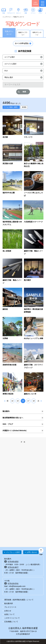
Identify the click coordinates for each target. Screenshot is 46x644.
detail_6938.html (34, 356)
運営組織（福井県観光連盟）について (19, 600)
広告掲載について (11, 622)
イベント (33, 13)
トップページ (7, 17)
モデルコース (11, 13)
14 (12, 401)
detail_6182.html (34, 184)
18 (34, 401)
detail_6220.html (12, 213)
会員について (9, 614)
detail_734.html (12, 356)
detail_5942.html (34, 127)
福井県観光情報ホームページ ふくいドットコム (13, 3)
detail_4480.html (12, 384)
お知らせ (8, 611)
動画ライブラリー (23, 34)
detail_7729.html (34, 301)
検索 (24, 92)
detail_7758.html (34, 271)
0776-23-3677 (13, 567)
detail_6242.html (34, 213)
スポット (18, 13)
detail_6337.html (12, 242)
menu (43, 3)
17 (28, 401)
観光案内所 (9, 603)
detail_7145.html (12, 271)
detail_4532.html (34, 242)
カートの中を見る (22, 43)
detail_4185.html (34, 384)
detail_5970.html (34, 155)
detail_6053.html (12, 184)
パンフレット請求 (13, 552)
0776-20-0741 (13, 583)
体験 (26, 13)
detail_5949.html (12, 155)
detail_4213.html (34, 328)
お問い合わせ (32, 552)
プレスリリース (10, 607)
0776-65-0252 (13, 562)
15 (18, 401)
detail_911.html (12, 328)
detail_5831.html (12, 127)
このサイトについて (12, 618)
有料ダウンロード (37, 34)
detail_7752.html (12, 301)
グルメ (40, 13)
